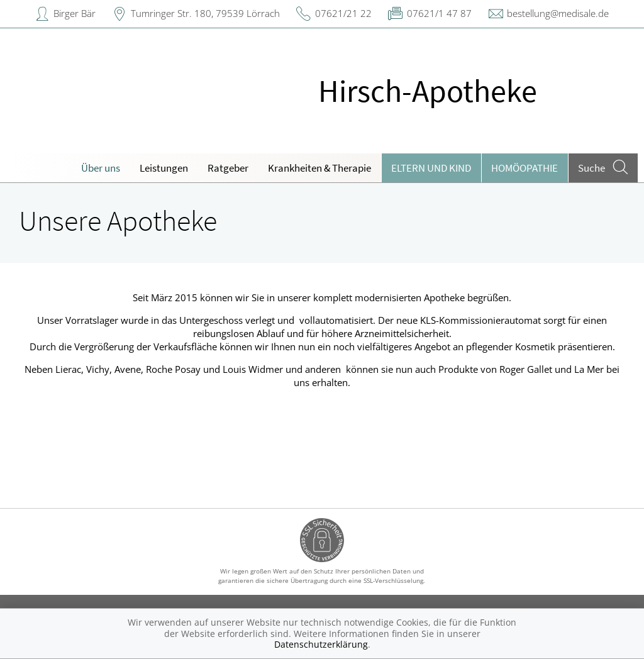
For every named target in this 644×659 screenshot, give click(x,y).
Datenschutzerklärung (321, 644)
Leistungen (164, 168)
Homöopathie (525, 168)
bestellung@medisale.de (558, 13)
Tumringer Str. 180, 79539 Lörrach (205, 13)
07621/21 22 (343, 13)
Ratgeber (228, 168)
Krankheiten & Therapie (319, 168)
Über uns (101, 168)
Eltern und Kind (431, 168)
